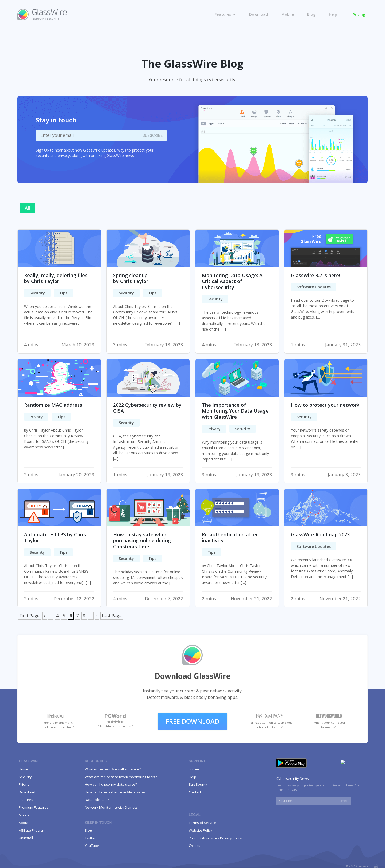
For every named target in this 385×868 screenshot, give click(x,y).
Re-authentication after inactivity (230, 538)
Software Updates (314, 287)
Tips (63, 293)
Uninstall (26, 838)
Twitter (90, 838)
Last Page (112, 616)
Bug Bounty (198, 784)
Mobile (288, 14)
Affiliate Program (33, 830)
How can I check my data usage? (111, 784)
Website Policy (201, 830)
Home (24, 769)
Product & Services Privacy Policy (215, 838)
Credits (195, 846)
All (27, 208)
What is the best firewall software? (113, 769)
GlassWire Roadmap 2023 (320, 534)
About (24, 823)
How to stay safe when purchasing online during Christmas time (142, 540)
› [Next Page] (97, 616)
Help (333, 14)
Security (37, 293)
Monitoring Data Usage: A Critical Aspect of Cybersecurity (232, 281)
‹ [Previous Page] (45, 616)
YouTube (92, 846)
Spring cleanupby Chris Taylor (131, 278)
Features (223, 14)
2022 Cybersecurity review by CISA (147, 408)
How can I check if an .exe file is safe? (115, 792)
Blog (311, 14)
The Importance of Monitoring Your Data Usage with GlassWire (235, 411)
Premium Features (34, 807)
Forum (194, 769)
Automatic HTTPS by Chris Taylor (55, 538)
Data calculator (97, 800)
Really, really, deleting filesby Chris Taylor (56, 278)
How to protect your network (325, 405)
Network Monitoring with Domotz (111, 807)
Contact (195, 792)
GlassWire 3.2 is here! (315, 275)
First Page (30, 616)
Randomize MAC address (53, 405)
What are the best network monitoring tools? (121, 777)
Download (259, 14)
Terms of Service (202, 823)
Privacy (36, 417)
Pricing (359, 15)
